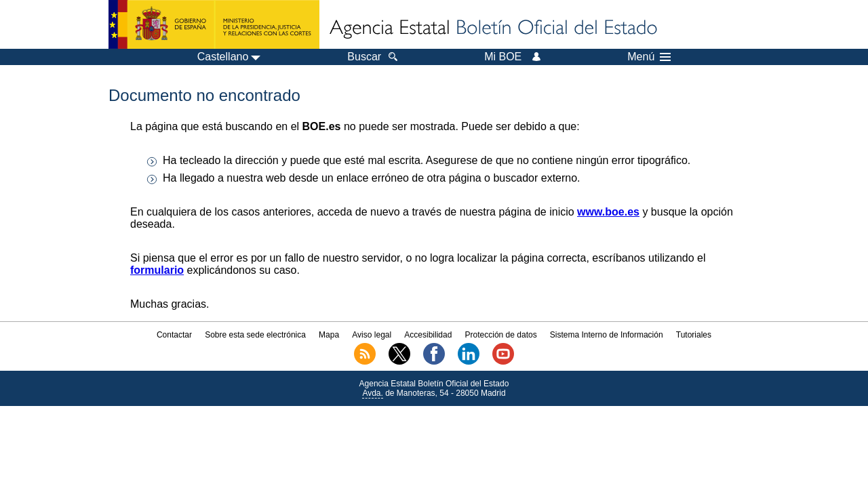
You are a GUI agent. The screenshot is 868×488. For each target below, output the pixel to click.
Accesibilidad (428, 335)
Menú (649, 57)
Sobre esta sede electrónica (255, 335)
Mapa (329, 335)
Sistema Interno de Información (607, 335)
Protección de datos (501, 335)
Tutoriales (694, 335)
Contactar (174, 335)
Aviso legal (372, 335)
